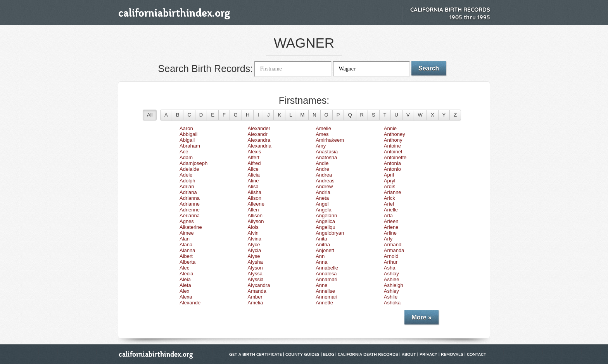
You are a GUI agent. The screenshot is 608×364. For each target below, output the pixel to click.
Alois (253, 227)
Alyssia (256, 279)
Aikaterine (191, 227)
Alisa (253, 186)
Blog (329, 354)
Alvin (253, 233)
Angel (322, 204)
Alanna (187, 250)
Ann (320, 256)
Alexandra (259, 140)
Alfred (254, 163)
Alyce (254, 245)
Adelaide (189, 169)
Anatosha (326, 157)
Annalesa (326, 274)
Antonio (392, 169)
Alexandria (260, 146)
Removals (452, 354)
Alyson (255, 268)
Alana (186, 245)
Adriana (188, 192)
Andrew (324, 186)
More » (421, 317)
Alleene (256, 204)
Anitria (323, 245)
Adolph (187, 181)
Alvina (255, 239)
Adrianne (190, 204)
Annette (324, 303)
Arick (389, 198)
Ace (184, 152)
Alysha (255, 262)
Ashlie (391, 297)
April (389, 175)
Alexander (259, 128)
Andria (323, 192)
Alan (185, 239)
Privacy (428, 354)
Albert (186, 256)
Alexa (186, 297)
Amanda (257, 291)
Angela (323, 210)
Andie (322, 163)
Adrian (187, 186)
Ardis (390, 186)
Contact (477, 354)
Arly (388, 239)
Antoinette (395, 157)
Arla (388, 215)
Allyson (256, 221)
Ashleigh (394, 285)
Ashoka (392, 303)
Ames (322, 134)
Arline (390, 233)
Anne (321, 285)
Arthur (391, 262)
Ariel (389, 204)
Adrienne (190, 210)
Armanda (394, 250)
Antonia (392, 163)
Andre (322, 169)
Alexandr (258, 134)
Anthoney (395, 134)
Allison (255, 215)
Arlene (391, 227)
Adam (186, 157)
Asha (390, 268)
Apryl (390, 181)
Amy (321, 146)
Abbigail (188, 134)
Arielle (391, 210)
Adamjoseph (193, 163)
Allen (253, 210)
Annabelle (327, 268)
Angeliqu (326, 227)
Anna (321, 262)
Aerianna (190, 215)
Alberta (187, 262)
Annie (390, 128)
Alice (253, 169)
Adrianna (190, 198)
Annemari (326, 297)
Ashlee (392, 279)
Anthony (393, 140)
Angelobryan (330, 233)
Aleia (185, 279)
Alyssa (255, 274)
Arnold (391, 256)
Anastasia (327, 152)
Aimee (187, 233)
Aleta (185, 285)
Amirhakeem (330, 140)
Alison (255, 198)
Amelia (256, 303)
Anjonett (325, 250)
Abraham (190, 146)
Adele (186, 175)
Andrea (324, 175)
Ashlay (391, 274)
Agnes (187, 221)
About (409, 354)
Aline (253, 181)
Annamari (326, 279)
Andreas (325, 181)
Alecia (186, 274)
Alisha (255, 192)
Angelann (326, 215)
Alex (184, 291)
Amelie (323, 128)
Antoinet (393, 152)
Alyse (254, 256)
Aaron (186, 128)
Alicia (254, 175)
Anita (321, 239)
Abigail (187, 140)
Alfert (254, 157)
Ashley (391, 291)
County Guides (302, 354)
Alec (184, 268)
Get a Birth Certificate (256, 354)
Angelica (325, 221)
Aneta (322, 198)
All (150, 115)
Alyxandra (259, 285)
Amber (255, 297)
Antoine (392, 146)
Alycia (255, 250)
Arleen (391, 221)
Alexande (190, 303)
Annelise (325, 291)
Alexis (255, 152)
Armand (393, 245)
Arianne (393, 192)
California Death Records (368, 354)
